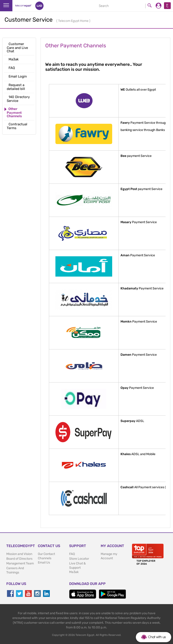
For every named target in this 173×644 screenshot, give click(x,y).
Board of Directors (19, 559)
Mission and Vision (19, 554)
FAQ (72, 554)
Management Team (20, 563)
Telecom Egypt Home (74, 21)
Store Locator (79, 559)
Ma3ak (74, 572)
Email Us (44, 563)
